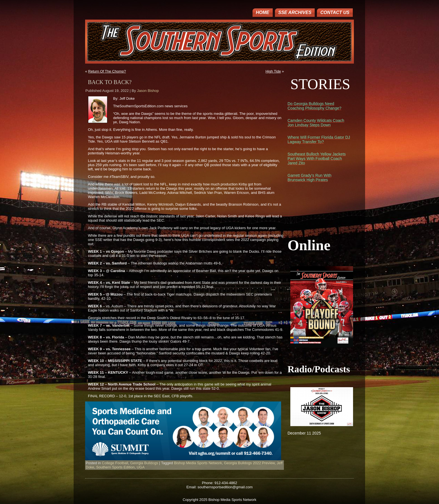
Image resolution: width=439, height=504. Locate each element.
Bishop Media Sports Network (198, 463)
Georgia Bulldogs (144, 463)
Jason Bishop (148, 91)
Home (263, 12)
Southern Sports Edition (115, 467)
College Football (115, 463)
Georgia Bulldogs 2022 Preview (249, 463)
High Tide (273, 71)
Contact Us (335, 12)
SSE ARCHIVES (295, 12)
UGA (141, 467)
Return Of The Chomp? (107, 71)
